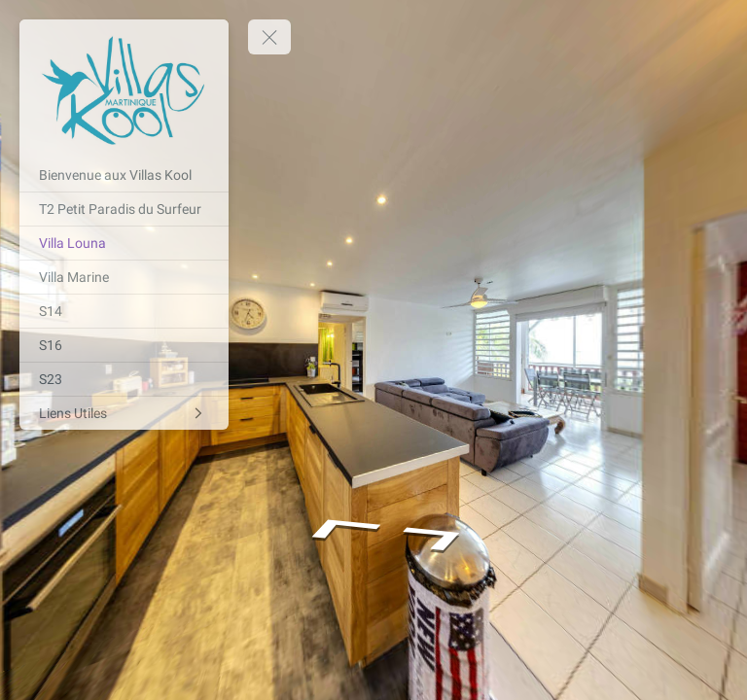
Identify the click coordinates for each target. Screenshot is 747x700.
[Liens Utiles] (124, 413)
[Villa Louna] (124, 243)
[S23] (124, 379)
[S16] (124, 345)
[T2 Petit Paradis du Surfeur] (124, 209)
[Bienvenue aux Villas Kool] (124, 175)
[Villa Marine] (124, 277)
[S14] (124, 311)
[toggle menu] (269, 37)
